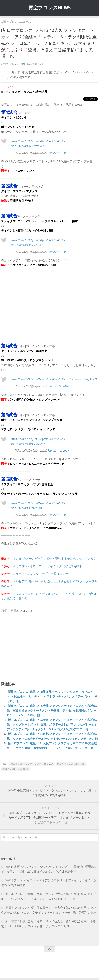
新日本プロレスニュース (16, 22)
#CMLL (61, 141)
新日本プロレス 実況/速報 (71, 764)
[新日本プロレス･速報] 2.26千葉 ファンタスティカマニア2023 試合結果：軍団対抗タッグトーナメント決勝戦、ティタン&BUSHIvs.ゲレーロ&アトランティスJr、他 (52, 711)
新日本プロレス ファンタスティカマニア (32, 764)
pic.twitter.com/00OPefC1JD (27, 146)
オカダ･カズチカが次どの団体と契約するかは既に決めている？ (54, 559)
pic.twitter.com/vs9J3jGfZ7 (81, 379)
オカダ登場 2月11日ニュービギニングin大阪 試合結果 (47, 566)
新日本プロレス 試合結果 (15, 769)
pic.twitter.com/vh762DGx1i (27, 245)
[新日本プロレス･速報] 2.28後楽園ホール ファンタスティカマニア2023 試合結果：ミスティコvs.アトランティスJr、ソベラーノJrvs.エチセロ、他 (52, 697)
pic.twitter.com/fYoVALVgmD (27, 508)
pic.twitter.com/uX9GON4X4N (28, 444)
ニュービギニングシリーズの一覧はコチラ (40, 574)
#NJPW (53, 141)
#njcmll (44, 141)
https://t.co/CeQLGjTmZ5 (25, 141)
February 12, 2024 (58, 153)
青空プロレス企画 (15, 64)
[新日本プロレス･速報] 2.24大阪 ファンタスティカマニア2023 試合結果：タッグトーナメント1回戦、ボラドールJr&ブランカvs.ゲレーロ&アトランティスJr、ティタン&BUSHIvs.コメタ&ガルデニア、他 (52, 725)
